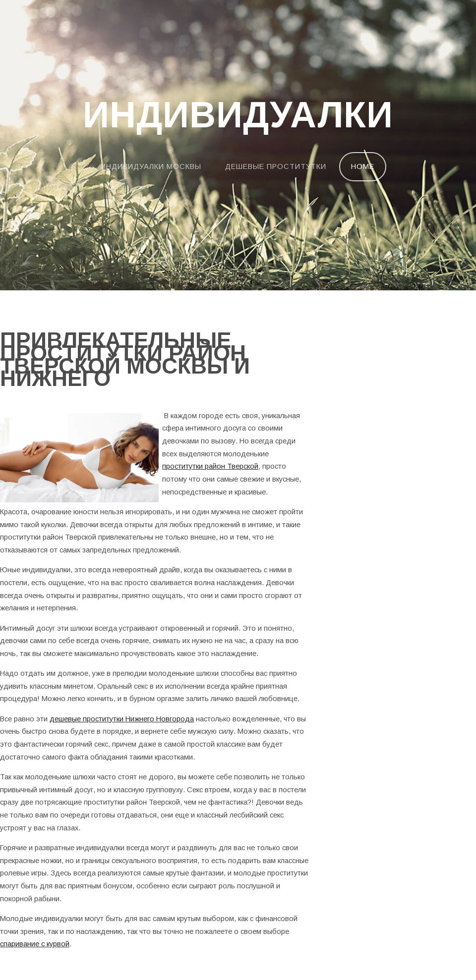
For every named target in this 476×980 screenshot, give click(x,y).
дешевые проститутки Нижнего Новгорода (122, 719)
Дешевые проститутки (276, 166)
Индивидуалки (238, 115)
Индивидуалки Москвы (151, 166)
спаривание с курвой (35, 944)
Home (363, 166)
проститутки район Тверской (210, 466)
